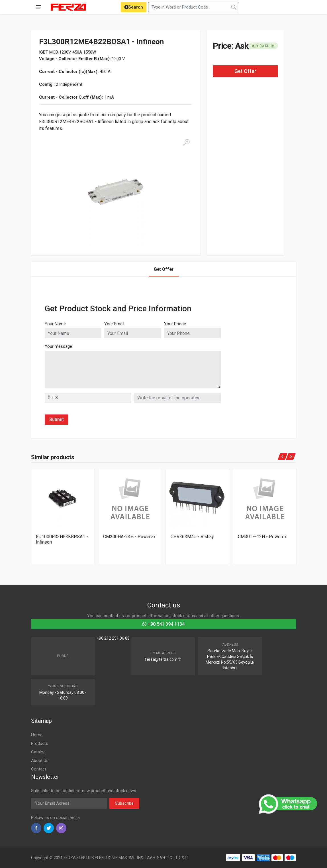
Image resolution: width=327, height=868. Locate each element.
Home (37, 735)
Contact (39, 769)
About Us (40, 761)
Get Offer (245, 71)
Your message (58, 346)
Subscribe (124, 803)
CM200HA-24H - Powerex (129, 537)
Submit (57, 419)
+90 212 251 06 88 (113, 638)
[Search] (134, 7)
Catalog (38, 752)
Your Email (114, 324)
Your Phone (175, 324)
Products (40, 743)
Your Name (55, 324)
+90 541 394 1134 (163, 624)
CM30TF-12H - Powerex (262, 537)
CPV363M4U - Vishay (192, 537)
